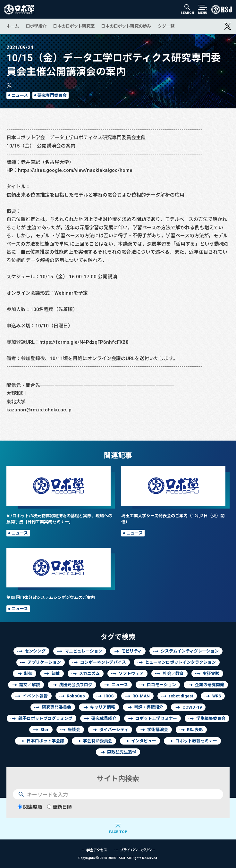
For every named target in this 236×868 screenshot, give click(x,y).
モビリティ (131, 651)
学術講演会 (158, 730)
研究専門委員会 (52, 95)
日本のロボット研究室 (74, 26)
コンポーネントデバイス (103, 662)
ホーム (13, 26)
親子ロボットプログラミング (45, 718)
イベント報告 (35, 696)
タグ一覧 (166, 26)
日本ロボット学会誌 (45, 741)
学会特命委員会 (98, 741)
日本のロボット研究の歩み (126, 26)
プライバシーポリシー (138, 850)
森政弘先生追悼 (122, 752)
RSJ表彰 (195, 730)
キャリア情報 (103, 707)
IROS (109, 696)
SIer (45, 730)
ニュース (20, 95)
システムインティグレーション (190, 651)
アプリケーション (44, 662)
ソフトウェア (131, 674)
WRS (217, 696)
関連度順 (30, 807)
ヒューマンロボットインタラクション (180, 662)
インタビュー (144, 741)
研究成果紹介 (104, 718)
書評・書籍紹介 (149, 707)
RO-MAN (141, 696)
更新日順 (59, 807)
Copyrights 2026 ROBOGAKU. (118, 858)
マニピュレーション (84, 651)
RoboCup (76, 696)
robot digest (181, 696)
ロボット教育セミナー (196, 741)
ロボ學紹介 (36, 26)
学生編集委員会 (211, 718)
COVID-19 (192, 707)
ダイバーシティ (114, 730)
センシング (35, 651)
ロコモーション (161, 685)
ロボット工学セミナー (156, 718)
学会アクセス (97, 850)
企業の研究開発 (210, 685)
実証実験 (211, 674)
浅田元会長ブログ (76, 685)
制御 (28, 674)
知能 (56, 674)
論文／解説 (30, 685)
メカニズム (89, 674)
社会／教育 (173, 674)
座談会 (74, 730)
